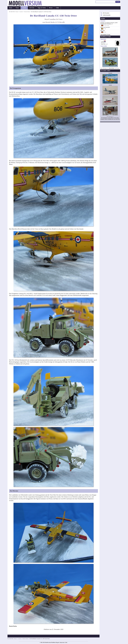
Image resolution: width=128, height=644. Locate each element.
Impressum (62, 643)
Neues (17, 8)
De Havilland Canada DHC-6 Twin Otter (110, 118)
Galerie (24, 8)
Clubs (57, 8)
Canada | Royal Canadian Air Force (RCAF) (110, 119)
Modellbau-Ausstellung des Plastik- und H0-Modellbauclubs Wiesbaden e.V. (109, 23)
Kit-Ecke (32, 8)
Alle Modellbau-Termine (105, 35)
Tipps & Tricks (42, 8)
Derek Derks (27, 12)
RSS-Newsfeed (106, 13)
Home (11, 8)
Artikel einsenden (107, 15)
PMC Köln (103, 31)
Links (66, 643)
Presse (51, 8)
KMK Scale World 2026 (105, 27)
